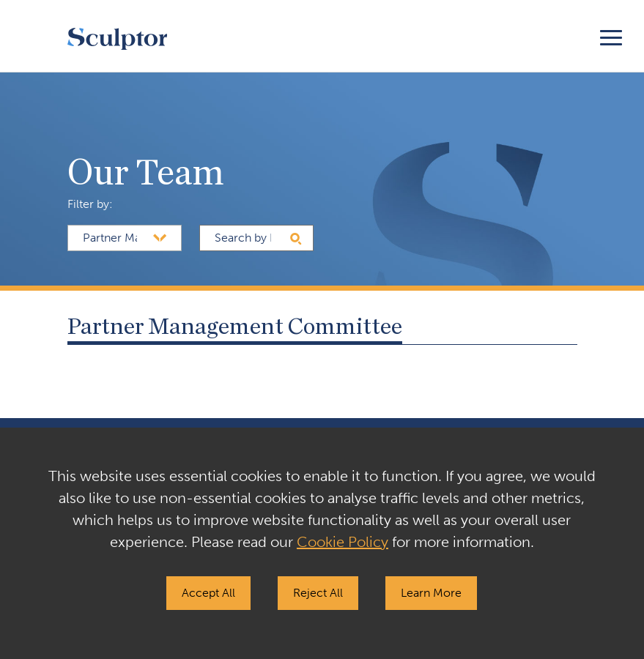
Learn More (431, 593)
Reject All (318, 593)
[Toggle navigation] (611, 36)
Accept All (208, 593)
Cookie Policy (343, 542)
